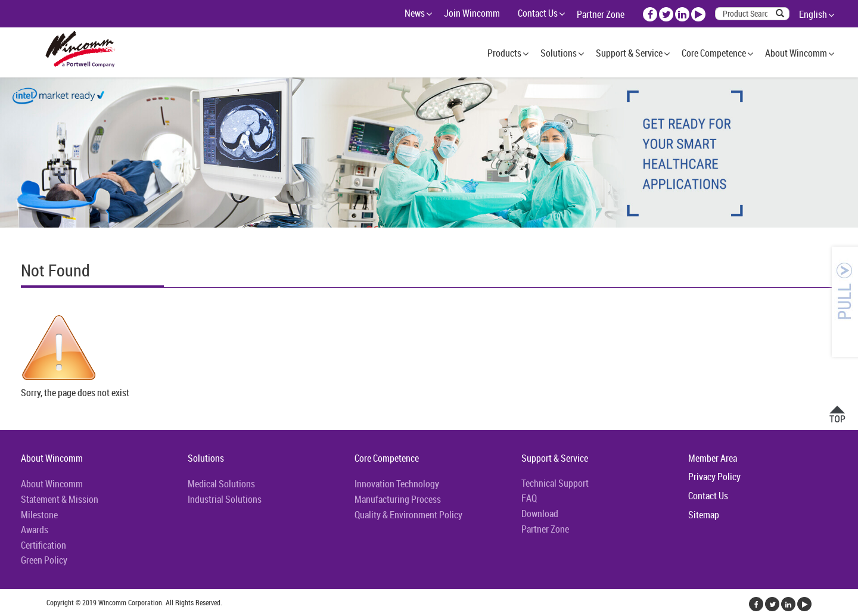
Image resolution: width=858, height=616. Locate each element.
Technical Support (555, 483)
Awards (35, 530)
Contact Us (538, 13)
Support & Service (629, 53)
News (415, 13)
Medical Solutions (221, 484)
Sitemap (704, 515)
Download (540, 514)
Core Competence (714, 53)
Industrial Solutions (225, 499)
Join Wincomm (472, 13)
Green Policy (44, 560)
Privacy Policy (714, 477)
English (813, 14)
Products (504, 53)
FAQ (529, 498)
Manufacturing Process (398, 499)
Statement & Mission (60, 499)
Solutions (559, 53)
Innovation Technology (397, 484)
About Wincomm (796, 53)
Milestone (39, 515)
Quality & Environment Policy (408, 515)
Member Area (713, 458)
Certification (43, 545)
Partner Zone (601, 14)
